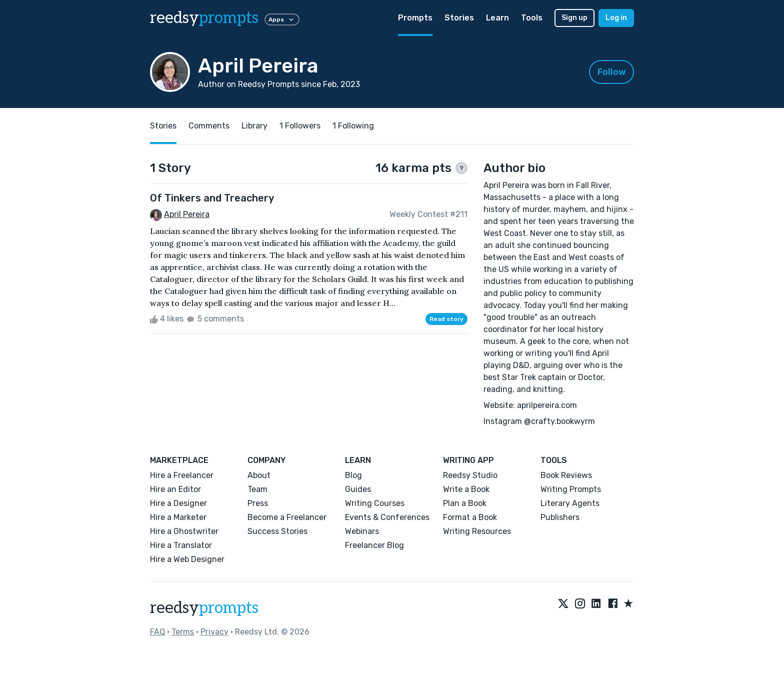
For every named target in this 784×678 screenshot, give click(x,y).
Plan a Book (465, 503)
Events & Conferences (387, 517)
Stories (459, 18)
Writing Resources (477, 531)
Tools (532, 18)
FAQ (157, 632)
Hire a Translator (181, 545)
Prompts (415, 18)
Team (257, 489)
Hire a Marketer (178, 517)
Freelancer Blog (374, 545)
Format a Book (470, 517)
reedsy (204, 608)
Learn (497, 18)
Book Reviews (566, 475)
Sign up (574, 18)
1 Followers (300, 126)
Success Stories (277, 531)
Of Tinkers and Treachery (212, 198)
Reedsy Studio (470, 475)
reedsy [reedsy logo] (204, 18)
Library (254, 126)
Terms (183, 632)
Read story (446, 319)
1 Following (353, 126)
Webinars (362, 531)
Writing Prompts (571, 489)
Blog (353, 475)
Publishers (560, 517)
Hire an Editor (175, 489)
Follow (612, 72)
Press (258, 503)
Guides (358, 489)
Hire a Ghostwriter (184, 531)
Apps (282, 19)
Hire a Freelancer (182, 475)
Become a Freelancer (287, 517)
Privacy (214, 632)
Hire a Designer (178, 503)
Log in (616, 18)
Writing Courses (375, 503)
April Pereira (187, 214)
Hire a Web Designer (187, 559)
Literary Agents (570, 503)
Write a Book (466, 489)
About (259, 475)
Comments (209, 126)
